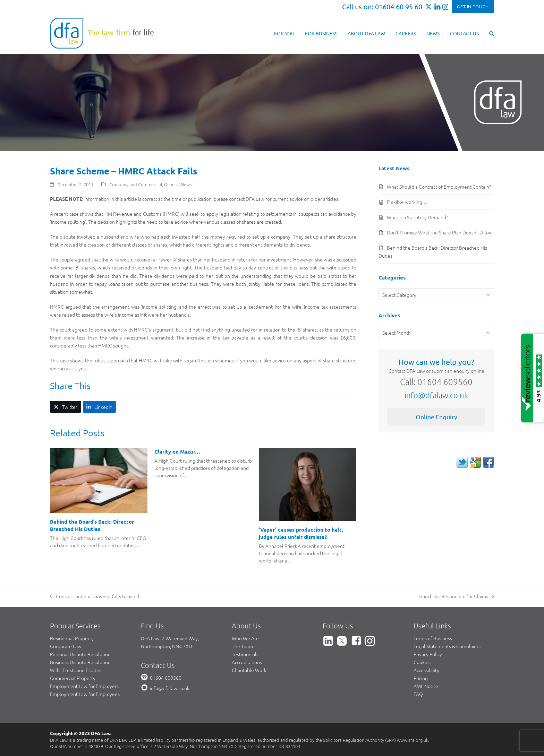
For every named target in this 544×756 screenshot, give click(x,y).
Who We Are (245, 638)
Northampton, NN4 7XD (167, 646)
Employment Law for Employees (85, 694)
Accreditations (247, 662)
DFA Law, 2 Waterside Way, (170, 638)
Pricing (421, 678)
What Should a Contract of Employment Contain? (439, 187)
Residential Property (72, 638)
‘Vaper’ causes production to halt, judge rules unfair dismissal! (301, 533)
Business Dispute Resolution (80, 662)
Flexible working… (407, 202)
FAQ (418, 694)
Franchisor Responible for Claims (456, 596)
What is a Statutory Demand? (417, 217)
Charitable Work (249, 670)
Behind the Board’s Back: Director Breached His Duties (92, 525)
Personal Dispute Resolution (80, 654)
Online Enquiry (436, 417)
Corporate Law (66, 646)
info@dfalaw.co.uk (436, 395)
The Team (242, 646)
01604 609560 (166, 678)
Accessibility (426, 670)
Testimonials (245, 654)
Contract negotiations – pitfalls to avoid (95, 596)
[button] (492, 33)
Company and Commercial (136, 184)
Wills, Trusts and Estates (76, 670)
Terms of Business (433, 638)
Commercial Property (73, 678)
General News (178, 184)
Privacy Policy (428, 654)
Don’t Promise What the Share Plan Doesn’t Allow (440, 232)
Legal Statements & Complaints (447, 646)
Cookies (422, 662)
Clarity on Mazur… (177, 452)
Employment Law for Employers (84, 686)
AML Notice (426, 686)
